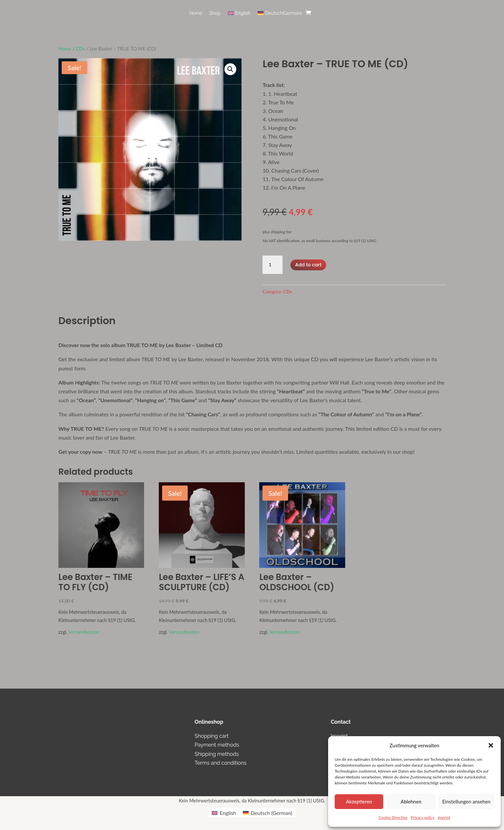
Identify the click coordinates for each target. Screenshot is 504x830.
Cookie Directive (393, 817)
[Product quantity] (272, 265)
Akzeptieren (359, 801)
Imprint (444, 817)
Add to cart (308, 264)
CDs (80, 49)
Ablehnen (411, 801)
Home (196, 13)
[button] (491, 745)
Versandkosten (84, 632)
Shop (215, 13)
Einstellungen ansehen (466, 801)
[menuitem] (239, 18)
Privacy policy (423, 817)
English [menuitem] (228, 813)
